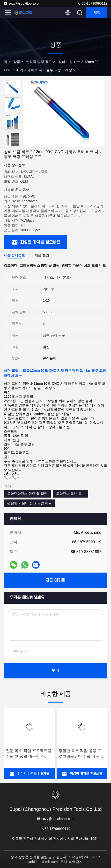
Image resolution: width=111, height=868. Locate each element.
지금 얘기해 (55, 580)
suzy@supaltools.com (22, 3)
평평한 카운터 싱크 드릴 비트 (30, 503)
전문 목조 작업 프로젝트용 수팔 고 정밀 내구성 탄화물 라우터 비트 (29, 754)
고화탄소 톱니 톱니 (71, 493)
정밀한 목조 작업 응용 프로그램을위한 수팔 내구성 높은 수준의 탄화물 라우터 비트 (81, 754)
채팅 (97, 13)
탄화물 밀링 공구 (39, 62)
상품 (17, 62)
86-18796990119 (92, 3)
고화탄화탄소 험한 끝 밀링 (27, 493)
